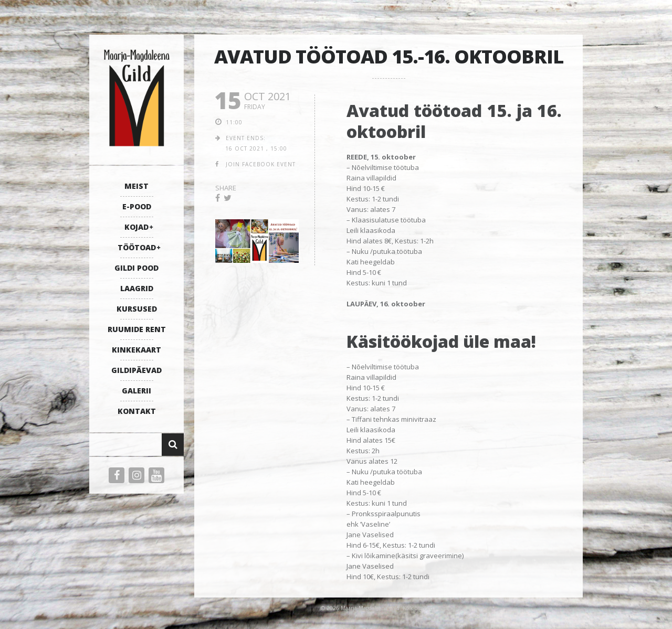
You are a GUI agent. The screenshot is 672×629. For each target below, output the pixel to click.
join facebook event (261, 164)
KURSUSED (137, 309)
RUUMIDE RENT (137, 329)
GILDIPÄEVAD (136, 370)
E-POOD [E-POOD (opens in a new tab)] (137, 206)
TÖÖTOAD (137, 247)
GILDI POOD (136, 268)
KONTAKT (137, 411)
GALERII (136, 391)
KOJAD (136, 227)
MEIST (136, 186)
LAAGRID (137, 288)
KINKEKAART (136, 350)
